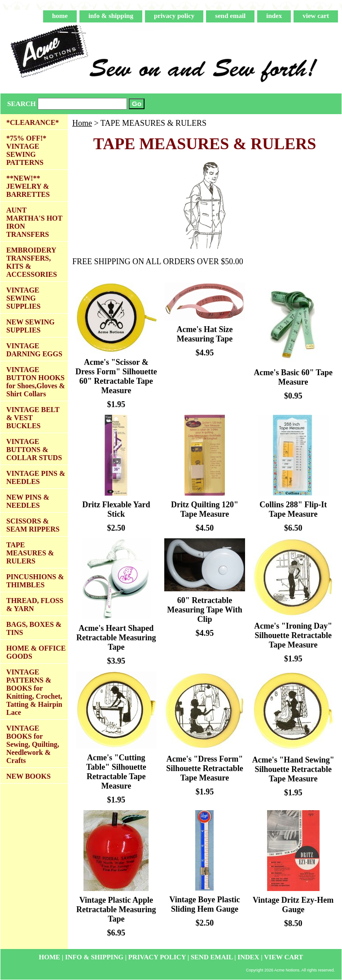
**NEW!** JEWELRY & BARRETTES (28, 186)
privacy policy (174, 16)
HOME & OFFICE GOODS (36, 652)
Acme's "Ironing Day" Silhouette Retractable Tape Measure (293, 635)
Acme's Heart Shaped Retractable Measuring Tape (116, 638)
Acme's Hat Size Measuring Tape (205, 334)
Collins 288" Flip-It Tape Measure (293, 509)
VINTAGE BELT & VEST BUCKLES (33, 418)
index (274, 16)
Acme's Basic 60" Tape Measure (293, 377)
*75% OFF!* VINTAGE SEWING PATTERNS (26, 150)
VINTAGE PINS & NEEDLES (36, 477)
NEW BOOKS (28, 776)
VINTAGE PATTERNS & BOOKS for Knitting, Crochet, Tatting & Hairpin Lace (34, 692)
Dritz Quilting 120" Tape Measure (205, 509)
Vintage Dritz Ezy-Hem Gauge (293, 905)
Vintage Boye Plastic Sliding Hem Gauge (204, 904)
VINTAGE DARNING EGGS (34, 350)
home (60, 16)
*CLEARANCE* (33, 122)
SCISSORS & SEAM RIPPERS (33, 525)
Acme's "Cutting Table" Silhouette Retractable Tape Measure (116, 772)
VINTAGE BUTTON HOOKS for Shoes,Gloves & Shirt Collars (36, 382)
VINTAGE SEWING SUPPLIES (23, 298)
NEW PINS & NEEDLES (28, 501)
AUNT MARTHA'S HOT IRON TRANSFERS (34, 222)
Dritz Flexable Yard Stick (116, 509)
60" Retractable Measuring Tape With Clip (204, 610)
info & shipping (111, 16)
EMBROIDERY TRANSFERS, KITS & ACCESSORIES (32, 262)
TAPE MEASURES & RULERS (30, 553)
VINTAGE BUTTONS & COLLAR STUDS (34, 450)
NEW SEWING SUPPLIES (31, 326)
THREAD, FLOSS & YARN (35, 605)
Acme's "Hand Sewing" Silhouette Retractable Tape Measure (293, 769)
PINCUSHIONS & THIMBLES (35, 581)
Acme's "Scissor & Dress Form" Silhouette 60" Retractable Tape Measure (116, 376)
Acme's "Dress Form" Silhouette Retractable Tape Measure (204, 768)
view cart (316, 16)
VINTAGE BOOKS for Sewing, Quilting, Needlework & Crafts (33, 744)
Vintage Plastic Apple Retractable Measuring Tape (116, 909)
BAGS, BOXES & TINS (34, 628)
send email (230, 16)
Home (82, 123)
